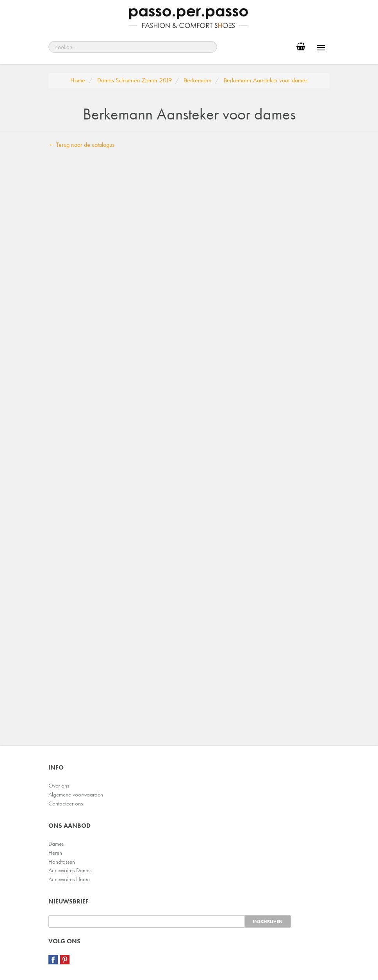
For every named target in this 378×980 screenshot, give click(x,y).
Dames (56, 844)
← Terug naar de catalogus (81, 145)
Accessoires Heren (69, 879)
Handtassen (62, 862)
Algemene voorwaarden (76, 795)
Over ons (59, 786)
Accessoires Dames (70, 870)
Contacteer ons (66, 804)
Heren (55, 853)
